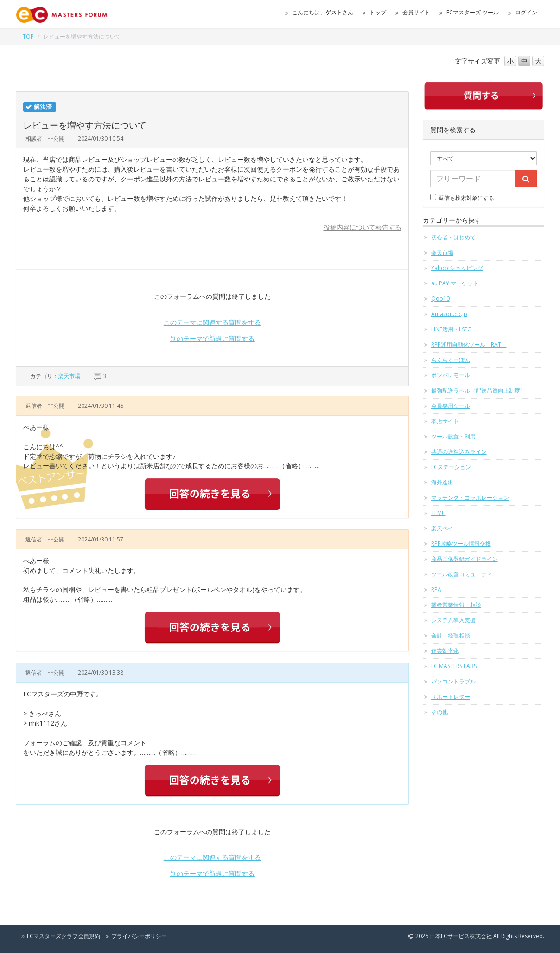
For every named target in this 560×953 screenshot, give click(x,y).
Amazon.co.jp (449, 314)
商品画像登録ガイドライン (465, 559)
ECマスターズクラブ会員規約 (64, 936)
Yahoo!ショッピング (457, 268)
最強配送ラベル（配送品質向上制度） (478, 390)
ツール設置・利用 (453, 436)
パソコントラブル (453, 681)
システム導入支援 (453, 620)
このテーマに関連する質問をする (212, 322)
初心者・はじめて (453, 237)
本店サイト (445, 421)
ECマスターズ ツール (473, 12)
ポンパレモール (451, 375)
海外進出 (442, 482)
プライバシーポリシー (139, 936)
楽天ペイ (442, 528)
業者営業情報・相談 (456, 605)
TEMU (439, 513)
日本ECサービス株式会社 (461, 936)
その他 (439, 712)
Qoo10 (440, 299)
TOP (28, 36)
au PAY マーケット (455, 283)
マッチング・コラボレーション (470, 498)
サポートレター (451, 697)
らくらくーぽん (451, 360)
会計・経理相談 (451, 635)
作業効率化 (445, 651)
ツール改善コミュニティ (462, 574)
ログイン (526, 12)
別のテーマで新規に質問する (212, 338)
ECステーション (451, 467)
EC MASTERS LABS (454, 666)
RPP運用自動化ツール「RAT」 (469, 344)
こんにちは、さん (323, 12)
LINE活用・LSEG (451, 329)
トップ (378, 12)
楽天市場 (69, 376)
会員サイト (416, 12)
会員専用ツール (451, 406)
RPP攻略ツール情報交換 (461, 544)
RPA (436, 589)
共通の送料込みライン (459, 452)
